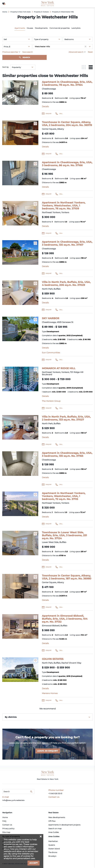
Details (45, 106)
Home (5, 817)
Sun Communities (51, 353)
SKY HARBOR (51, 318)
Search (26, 57)
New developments (57, 817)
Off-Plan (52, 821)
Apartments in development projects (64, 825)
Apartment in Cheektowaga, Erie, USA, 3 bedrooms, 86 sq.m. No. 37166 (67, 164)
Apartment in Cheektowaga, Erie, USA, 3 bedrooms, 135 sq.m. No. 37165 (67, 454)
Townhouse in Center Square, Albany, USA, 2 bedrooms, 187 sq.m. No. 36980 (67, 577)
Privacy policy (8, 829)
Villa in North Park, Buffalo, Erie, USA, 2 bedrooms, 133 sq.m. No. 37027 (66, 418)
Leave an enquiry (48, 751)
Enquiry (49, 114)
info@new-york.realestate (13, 800)
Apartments (20, 28)
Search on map (55, 829)
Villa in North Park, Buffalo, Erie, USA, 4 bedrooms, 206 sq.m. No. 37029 (66, 284)
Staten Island (54, 849)
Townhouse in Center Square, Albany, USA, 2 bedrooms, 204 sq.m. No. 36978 (67, 124)
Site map (6, 832)
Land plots (76, 28)
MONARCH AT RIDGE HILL (59, 368)
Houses (30, 28)
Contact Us (7, 825)
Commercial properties (60, 28)
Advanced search (76, 52)
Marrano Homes (50, 693)
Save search (28, 52)
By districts (11, 717)
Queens (52, 845)
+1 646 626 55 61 (55, 794)
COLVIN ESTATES (53, 659)
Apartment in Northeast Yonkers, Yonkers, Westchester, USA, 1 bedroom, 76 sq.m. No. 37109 (64, 206)
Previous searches (10, 52)
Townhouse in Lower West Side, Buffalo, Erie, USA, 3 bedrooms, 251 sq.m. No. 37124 (64, 535)
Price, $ (7, 47)
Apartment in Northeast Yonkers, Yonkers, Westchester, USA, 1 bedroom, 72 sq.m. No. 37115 (64, 496)
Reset (90, 52)
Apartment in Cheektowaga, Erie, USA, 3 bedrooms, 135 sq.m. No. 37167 (67, 243)
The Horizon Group (51, 401)
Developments (41, 28)
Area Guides (54, 832)
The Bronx (53, 852)
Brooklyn (52, 856)
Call (61, 114)
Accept (34, 863)
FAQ (4, 821)
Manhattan (53, 841)
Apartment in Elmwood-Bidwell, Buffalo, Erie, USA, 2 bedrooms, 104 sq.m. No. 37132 (65, 619)
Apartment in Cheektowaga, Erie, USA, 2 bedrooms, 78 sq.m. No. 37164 (67, 83)
